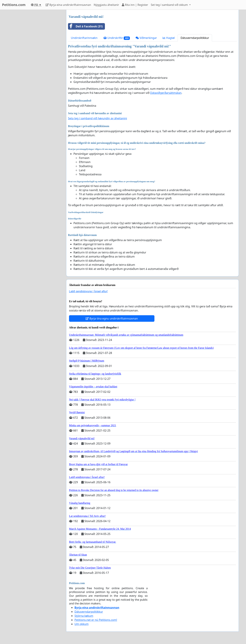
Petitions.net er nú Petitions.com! (96, 620)
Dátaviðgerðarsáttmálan (166, 93)
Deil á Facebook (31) (85, 26)
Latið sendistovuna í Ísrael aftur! (88, 291)
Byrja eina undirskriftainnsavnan (68, 5)
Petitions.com (14, 5)
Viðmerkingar (146, 38)
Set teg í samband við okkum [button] (170, 5)
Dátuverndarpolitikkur (195, 38)
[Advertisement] (33, 61)
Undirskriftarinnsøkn (84, 38)
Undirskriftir (117, 38)
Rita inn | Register (135, 5)
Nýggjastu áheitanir (106, 5)
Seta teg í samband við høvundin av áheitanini (97, 118)
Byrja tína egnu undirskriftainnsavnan (112, 318)
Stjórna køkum (84, 616)
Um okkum (81, 624)
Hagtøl (169, 38)
